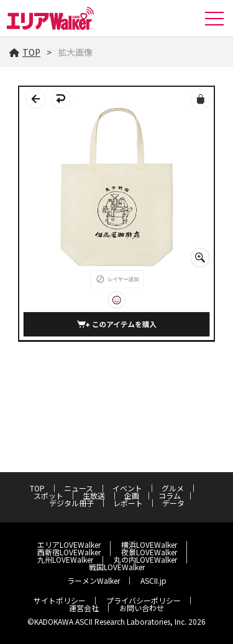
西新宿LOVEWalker (69, 552)
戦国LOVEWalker (117, 567)
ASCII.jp (153, 580)
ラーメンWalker (94, 580)
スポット (48, 495)
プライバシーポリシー (144, 600)
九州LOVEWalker (65, 559)
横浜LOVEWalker (149, 544)
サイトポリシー (60, 600)
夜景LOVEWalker (149, 552)
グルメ (173, 488)
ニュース (79, 488)
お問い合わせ (142, 608)
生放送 (94, 495)
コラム (170, 495)
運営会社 (84, 608)
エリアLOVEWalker (69, 544)
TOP (25, 52)
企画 (132, 495)
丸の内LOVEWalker (145, 559)
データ (173, 503)
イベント (127, 488)
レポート (128, 503)
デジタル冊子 (71, 503)
